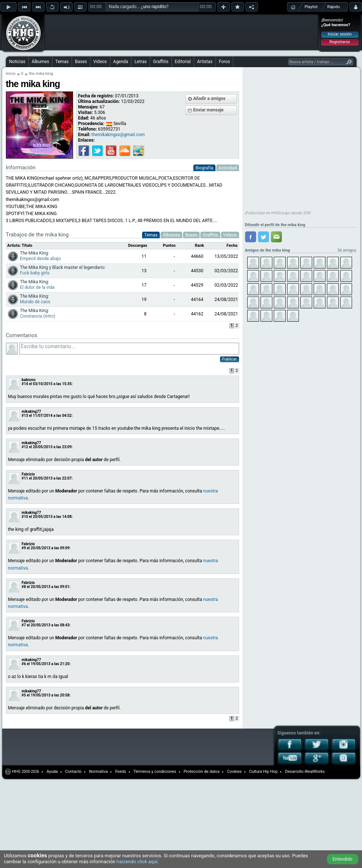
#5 (24, 695)
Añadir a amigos (210, 98)
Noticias (17, 62)
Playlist (311, 7)
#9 (24, 548)
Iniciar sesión (340, 34)
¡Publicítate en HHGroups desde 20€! (278, 213)
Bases (81, 62)
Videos (100, 62)
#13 (25, 416)
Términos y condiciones (155, 772)
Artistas (205, 62)
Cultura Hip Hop (263, 772)
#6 (24, 664)
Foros (224, 62)
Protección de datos (202, 772)
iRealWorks (315, 772)
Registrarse (340, 42)
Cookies (234, 772)
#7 (24, 625)
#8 (24, 587)
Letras (140, 62)
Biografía (204, 168)
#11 (25, 478)
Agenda (121, 62)
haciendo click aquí (137, 862)
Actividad (228, 168)
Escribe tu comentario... (129, 349)
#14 (25, 384)
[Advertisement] (93, 27)
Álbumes (40, 62)
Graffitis (161, 62)
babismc (29, 380)
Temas (62, 62)
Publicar (230, 359)
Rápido (334, 7)
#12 (25, 447)
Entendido (342, 859)
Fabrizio (28, 474)
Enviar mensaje (208, 110)
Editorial (183, 62)
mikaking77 (32, 411)
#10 (25, 517)
